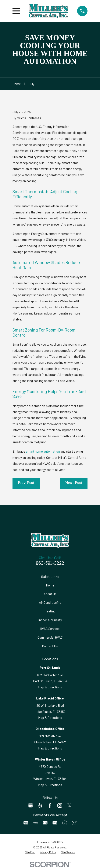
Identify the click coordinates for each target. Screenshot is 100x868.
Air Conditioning (50, 602)
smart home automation (43, 451)
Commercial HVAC (50, 637)
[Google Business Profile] (31, 805)
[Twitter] (69, 805)
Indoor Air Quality (50, 620)
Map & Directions (50, 687)
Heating (50, 611)
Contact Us (50, 646)
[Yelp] (40, 805)
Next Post (74, 483)
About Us (50, 594)
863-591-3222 (50, 564)
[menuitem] (30, 852)
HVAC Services (50, 628)
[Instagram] (60, 805)
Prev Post (26, 483)
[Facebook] (50, 805)
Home (50, 585)
